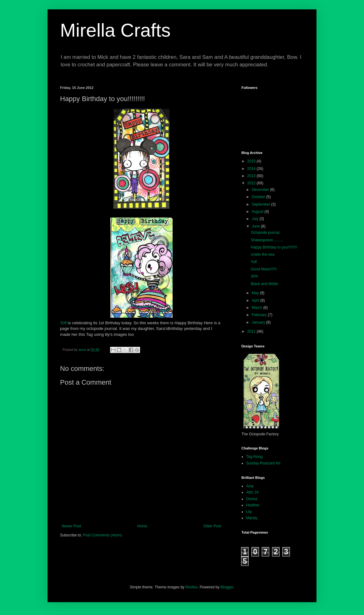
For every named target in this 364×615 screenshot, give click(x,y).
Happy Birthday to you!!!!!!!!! (274, 247)
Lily (249, 512)
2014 (252, 169)
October (259, 197)
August (258, 212)
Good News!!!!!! (264, 269)
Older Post (212, 526)
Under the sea (263, 254)
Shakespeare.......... (267, 240)
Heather (253, 505)
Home (142, 526)
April (256, 300)
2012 (252, 183)
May (256, 293)
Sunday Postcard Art (263, 463)
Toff (63, 323)
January (259, 322)
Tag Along (254, 457)
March (258, 308)
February (260, 315)
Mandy (252, 518)
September (261, 204)
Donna (252, 499)
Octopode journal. (266, 233)
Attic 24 (252, 492)
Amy (250, 486)
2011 (252, 331)
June (256, 226)
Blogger (227, 587)
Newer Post (71, 526)
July (256, 219)
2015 (252, 161)
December (261, 190)
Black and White (264, 284)
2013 (252, 176)
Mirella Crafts (115, 30)
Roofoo (192, 587)
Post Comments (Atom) (102, 535)
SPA (254, 276)
